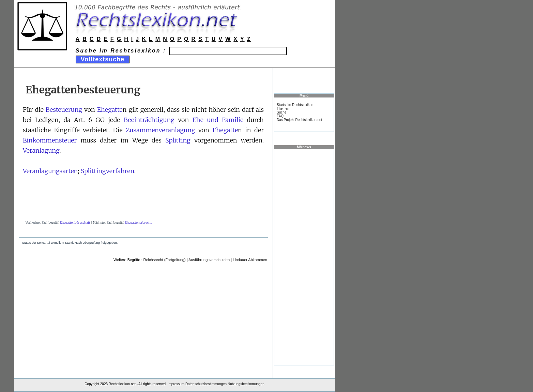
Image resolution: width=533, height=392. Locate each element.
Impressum (176, 384)
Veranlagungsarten (50, 171)
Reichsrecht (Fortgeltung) (165, 260)
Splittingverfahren (108, 171)
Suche (281, 112)
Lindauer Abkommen (250, 260)
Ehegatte (110, 110)
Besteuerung (64, 110)
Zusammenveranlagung (160, 130)
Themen (283, 109)
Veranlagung (41, 150)
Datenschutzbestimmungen (206, 384)
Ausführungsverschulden (209, 260)
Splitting (178, 140)
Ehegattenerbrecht (138, 222)
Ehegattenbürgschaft (75, 222)
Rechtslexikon (119, 384)
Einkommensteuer (50, 140)
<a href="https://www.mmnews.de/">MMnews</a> (304, 257)
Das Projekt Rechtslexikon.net (299, 120)
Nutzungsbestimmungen (246, 384)
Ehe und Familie (218, 120)
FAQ (280, 116)
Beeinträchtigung (149, 120)
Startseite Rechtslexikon (295, 105)
